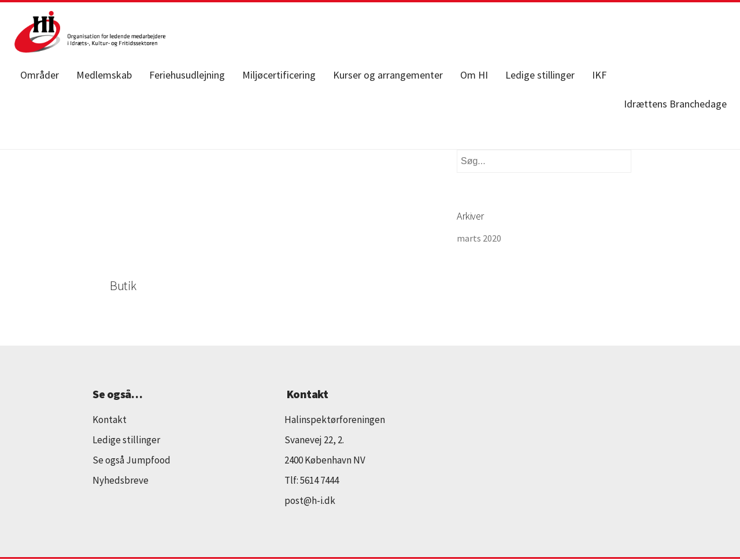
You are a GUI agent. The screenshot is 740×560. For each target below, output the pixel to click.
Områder (40, 75)
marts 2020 (479, 238)
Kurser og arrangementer (388, 75)
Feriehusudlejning (187, 75)
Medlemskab (104, 75)
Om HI (474, 75)
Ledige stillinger (540, 75)
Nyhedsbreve (121, 480)
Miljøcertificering (279, 75)
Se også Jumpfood (132, 460)
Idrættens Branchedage (675, 104)
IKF (599, 75)
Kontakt (110, 420)
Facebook (635, 75)
